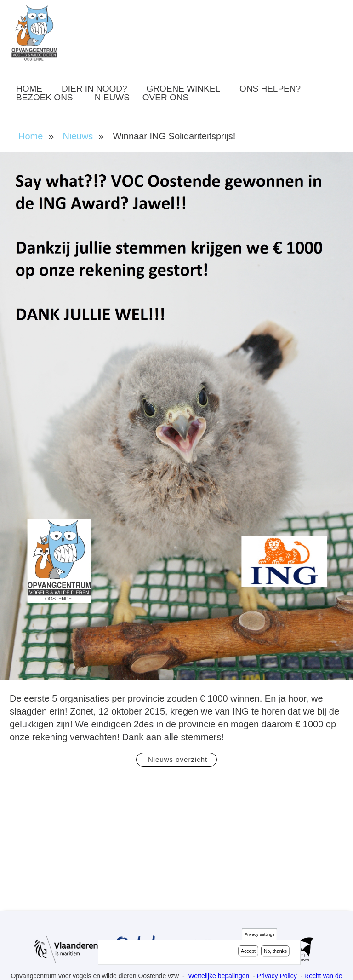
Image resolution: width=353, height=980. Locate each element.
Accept (248, 951)
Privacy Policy (277, 976)
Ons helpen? (270, 89)
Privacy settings (259, 935)
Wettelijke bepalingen (219, 976)
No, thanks (275, 951)
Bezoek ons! (46, 97)
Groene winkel (183, 89)
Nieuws (112, 97)
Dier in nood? (94, 89)
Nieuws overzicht (177, 759)
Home (29, 89)
